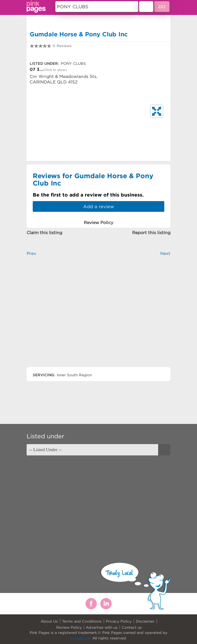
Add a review (99, 206)
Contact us (132, 627)
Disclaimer (145, 621)
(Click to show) (55, 70)
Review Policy (69, 627)
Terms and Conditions (82, 621)
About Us (49, 621)
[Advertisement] (98, 317)
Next (165, 253)
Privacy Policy (119, 621)
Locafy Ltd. (81, 638)
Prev (31, 253)
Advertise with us (102, 627)
